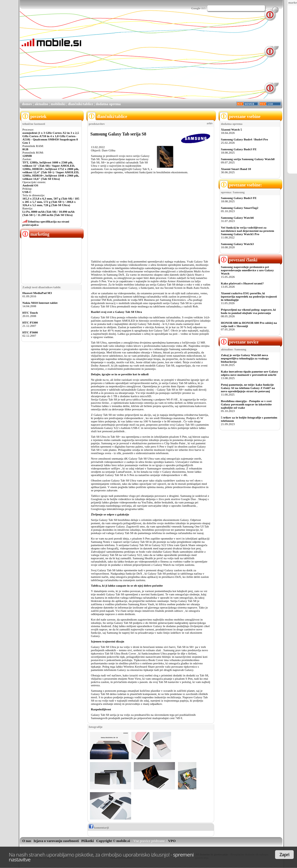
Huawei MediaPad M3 (37, 293)
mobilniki (58, 104)
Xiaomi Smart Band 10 (236, 169)
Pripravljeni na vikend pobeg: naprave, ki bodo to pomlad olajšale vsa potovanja (248, 311)
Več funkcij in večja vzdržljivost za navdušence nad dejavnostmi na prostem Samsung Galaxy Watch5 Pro (248, 231)
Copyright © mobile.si (113, 841)
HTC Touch (30, 313)
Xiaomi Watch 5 (232, 129)
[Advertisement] (157, 60)
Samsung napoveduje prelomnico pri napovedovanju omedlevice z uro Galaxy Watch (247, 270)
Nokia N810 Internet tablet (40, 303)
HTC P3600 (30, 332)
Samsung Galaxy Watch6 (237, 218)
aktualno (42, 104)
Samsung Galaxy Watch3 (237, 244)
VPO (172, 841)
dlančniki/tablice (80, 104)
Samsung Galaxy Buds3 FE (239, 149)
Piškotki (87, 841)
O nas (27, 841)
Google (196, 8)
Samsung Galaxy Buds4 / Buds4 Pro (245, 139)
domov (27, 104)
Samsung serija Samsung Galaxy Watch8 (248, 159)
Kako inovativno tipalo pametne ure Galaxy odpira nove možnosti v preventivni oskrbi (250, 373)
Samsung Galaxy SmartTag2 (240, 208)
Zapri (284, 855)
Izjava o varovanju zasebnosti (56, 841)
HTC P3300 (30, 322)
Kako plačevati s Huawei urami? (242, 283)
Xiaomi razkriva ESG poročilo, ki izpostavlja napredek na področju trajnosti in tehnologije (249, 296)
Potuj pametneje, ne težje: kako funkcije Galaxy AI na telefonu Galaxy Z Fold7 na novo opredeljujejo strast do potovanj (248, 388)
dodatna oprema (108, 104)
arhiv (210, 123)
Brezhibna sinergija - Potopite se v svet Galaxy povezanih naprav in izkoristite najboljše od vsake (246, 404)
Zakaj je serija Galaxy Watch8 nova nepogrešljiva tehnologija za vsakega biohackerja (245, 358)
